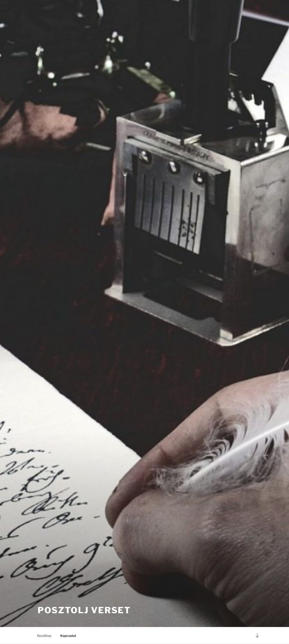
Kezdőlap (44, 636)
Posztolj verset (84, 610)
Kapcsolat (68, 636)
